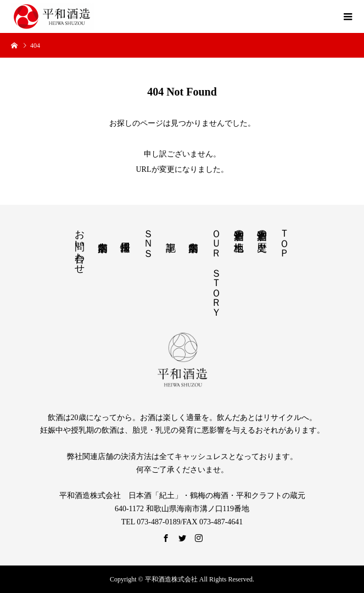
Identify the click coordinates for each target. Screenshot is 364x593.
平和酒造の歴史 (262, 229)
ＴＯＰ (284, 238)
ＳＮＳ (148, 238)
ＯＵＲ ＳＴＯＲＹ (216, 267)
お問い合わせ (80, 246)
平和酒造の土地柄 (239, 229)
